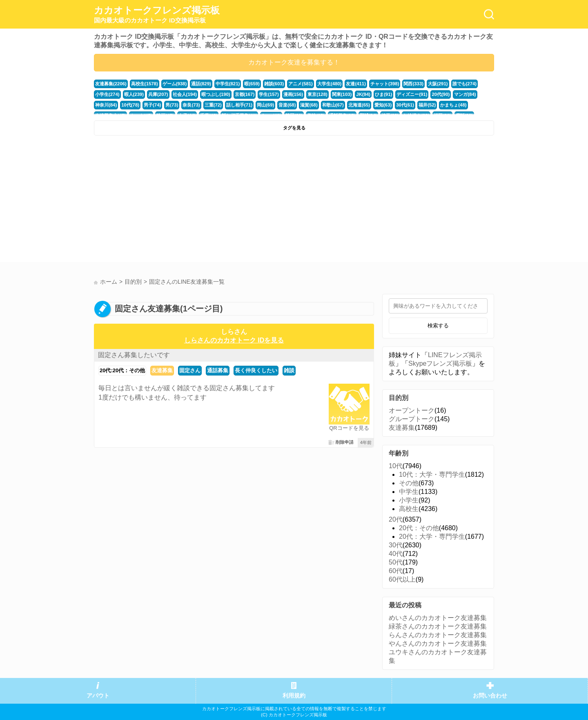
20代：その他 (419, 528)
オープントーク (412, 410)
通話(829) (201, 84)
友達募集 (162, 370)
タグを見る (294, 128)
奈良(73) (191, 105)
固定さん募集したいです (134, 355)
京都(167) (245, 94)
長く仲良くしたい (256, 370)
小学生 (409, 500)
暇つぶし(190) (216, 94)
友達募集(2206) (111, 84)
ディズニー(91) (412, 94)
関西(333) (413, 84)
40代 (396, 554)
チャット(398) (385, 84)
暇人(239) (134, 94)
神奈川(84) (106, 105)
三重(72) (213, 105)
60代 (396, 571)
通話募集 (218, 370)
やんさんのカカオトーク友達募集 (438, 643)
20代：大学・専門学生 (432, 537)
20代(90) (441, 94)
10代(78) (130, 105)
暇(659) (252, 84)
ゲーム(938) (175, 84)
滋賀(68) (309, 105)
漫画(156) (293, 94)
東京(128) (317, 94)
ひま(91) (383, 94)
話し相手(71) (239, 105)
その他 (409, 483)
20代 (396, 519)
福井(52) (427, 105)
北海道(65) (359, 105)
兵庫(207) (158, 94)
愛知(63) (383, 105)
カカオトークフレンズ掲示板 (157, 15)
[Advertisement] (193, 201)
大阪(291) (438, 84)
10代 (396, 466)
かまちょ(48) (453, 105)
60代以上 (402, 579)
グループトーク (412, 419)
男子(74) (152, 105)
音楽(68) (287, 105)
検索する (438, 326)
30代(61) (405, 105)
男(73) (172, 105)
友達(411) (356, 84)
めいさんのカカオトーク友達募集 (438, 618)
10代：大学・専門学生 (432, 474)
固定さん (190, 370)
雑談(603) (274, 84)
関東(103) (342, 94)
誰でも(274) (465, 84)
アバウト (98, 696)
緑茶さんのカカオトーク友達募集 (438, 626)
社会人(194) (185, 94)
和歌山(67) (333, 105)
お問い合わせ (490, 696)
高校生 (409, 509)
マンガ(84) (465, 94)
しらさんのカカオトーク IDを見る (234, 340)
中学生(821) (228, 84)
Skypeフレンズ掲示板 (440, 363)
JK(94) (363, 94)
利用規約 (294, 696)
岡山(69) (265, 105)
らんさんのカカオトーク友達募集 (438, 635)
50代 (396, 562)
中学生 (409, 492)
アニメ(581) (301, 84)
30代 (396, 545)
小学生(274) (107, 94)
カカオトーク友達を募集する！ (294, 62)
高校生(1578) (145, 84)
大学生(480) (330, 84)
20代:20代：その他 (122, 370)
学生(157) (269, 94)
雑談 (289, 370)
